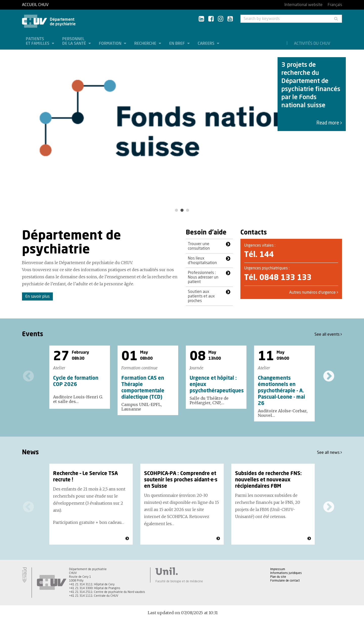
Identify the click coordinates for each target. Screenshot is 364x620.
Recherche (146, 44)
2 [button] (182, 210)
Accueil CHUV (35, 5)
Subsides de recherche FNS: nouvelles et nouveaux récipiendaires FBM (268, 480)
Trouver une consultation (199, 246)
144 (267, 255)
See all (328, 334)
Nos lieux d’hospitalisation (202, 261)
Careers (207, 44)
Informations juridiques (286, 573)
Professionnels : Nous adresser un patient (203, 277)
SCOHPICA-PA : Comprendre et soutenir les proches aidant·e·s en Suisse (181, 480)
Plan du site (278, 577)
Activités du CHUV (312, 44)
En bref (177, 44)
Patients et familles (38, 41)
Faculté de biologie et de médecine (179, 581)
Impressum (278, 569)
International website (303, 5)
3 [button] (188, 210)
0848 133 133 (285, 278)
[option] (182, 127)
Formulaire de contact (285, 581)
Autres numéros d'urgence (314, 292)
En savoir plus (37, 296)
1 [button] (176, 210)
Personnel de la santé (75, 41)
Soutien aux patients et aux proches (201, 296)
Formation (111, 44)
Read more (329, 123)
